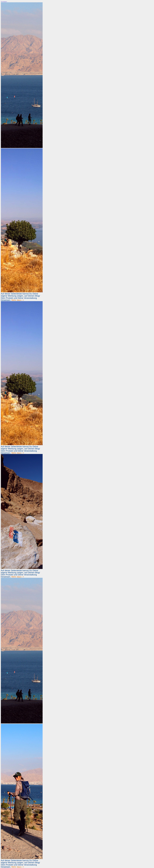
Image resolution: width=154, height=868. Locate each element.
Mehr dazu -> (18, 300)
